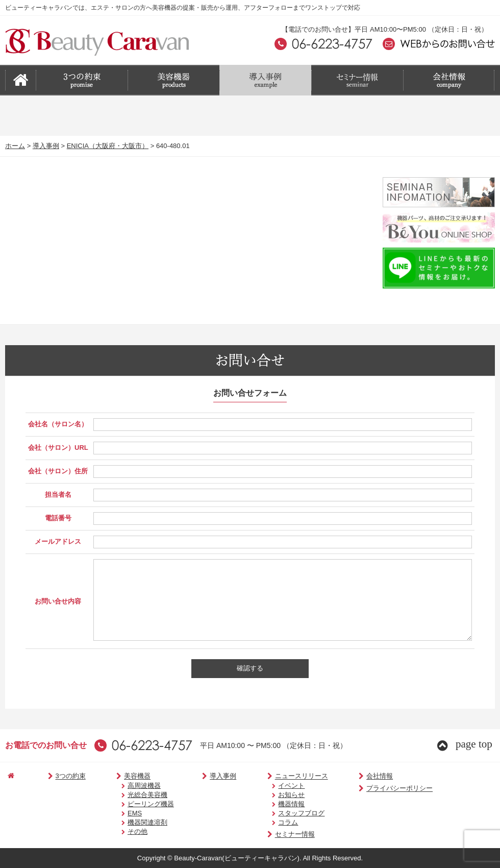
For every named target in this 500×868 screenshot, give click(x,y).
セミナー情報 (273, 835)
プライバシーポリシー (372, 789)
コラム (270, 822)
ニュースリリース (279, 776)
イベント (273, 786)
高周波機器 (131, 786)
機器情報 (273, 804)
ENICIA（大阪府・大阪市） (108, 146)
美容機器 (121, 776)
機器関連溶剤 (134, 822)
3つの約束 (59, 776)
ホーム (15, 146)
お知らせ (273, 795)
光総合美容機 (134, 795)
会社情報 (352, 776)
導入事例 (46, 146)
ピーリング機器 (137, 804)
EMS (121, 813)
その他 (124, 831)
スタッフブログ (283, 813)
